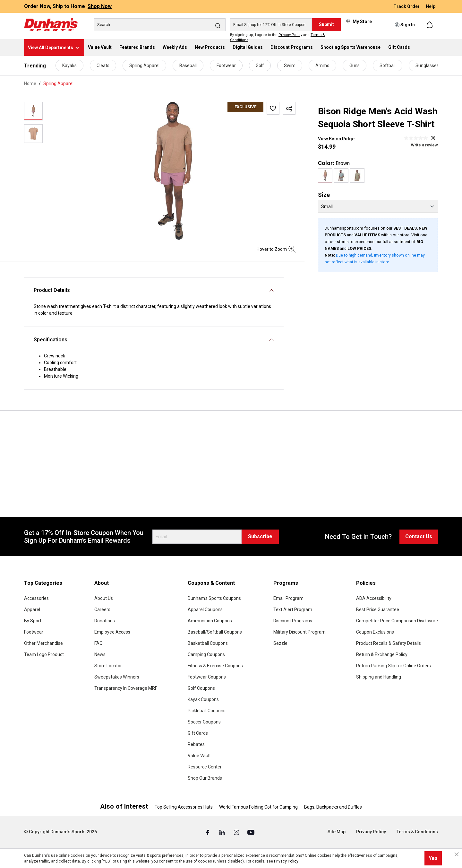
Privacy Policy (290, 35)
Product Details (52, 290)
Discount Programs (293, 621)
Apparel (32, 609)
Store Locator (108, 666)
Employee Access (112, 632)
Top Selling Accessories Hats (184, 807)
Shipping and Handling (379, 677)
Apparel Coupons (205, 609)
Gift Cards (198, 733)
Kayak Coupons (203, 699)
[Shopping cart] (430, 25)
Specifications (51, 340)
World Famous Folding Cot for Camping (258, 807)
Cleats (103, 66)
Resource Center (205, 767)
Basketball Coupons (208, 643)
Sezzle (280, 643)
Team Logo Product (44, 654)
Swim (290, 66)
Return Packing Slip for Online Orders (394, 666)
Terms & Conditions (417, 832)
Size (324, 195)
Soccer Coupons (204, 722)
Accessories (36, 598)
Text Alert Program (293, 609)
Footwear (226, 66)
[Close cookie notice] (457, 854)
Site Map (337, 832)
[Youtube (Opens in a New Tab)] (251, 832)
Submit (326, 24)
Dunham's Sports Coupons (214, 598)
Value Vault (199, 756)
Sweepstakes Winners (117, 677)
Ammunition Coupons (210, 621)
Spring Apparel (144, 66)
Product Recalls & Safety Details (389, 643)
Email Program (288, 598)
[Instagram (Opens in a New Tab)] (237, 832)
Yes (433, 858)
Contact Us (419, 536)
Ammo (322, 66)
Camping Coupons (206, 654)
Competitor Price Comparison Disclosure (397, 621)
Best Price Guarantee (378, 609)
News (100, 654)
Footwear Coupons (207, 677)
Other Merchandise (43, 643)
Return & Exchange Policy (382, 654)
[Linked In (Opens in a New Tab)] (222, 832)
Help (431, 6)
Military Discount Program (299, 632)
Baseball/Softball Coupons (215, 632)
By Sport (33, 621)
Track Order (407, 6)
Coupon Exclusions (375, 632)
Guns (355, 66)
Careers (102, 609)
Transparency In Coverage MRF (126, 688)
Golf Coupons (201, 688)
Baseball (188, 66)
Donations (105, 621)
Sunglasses (427, 66)
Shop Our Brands (205, 778)
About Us (104, 598)
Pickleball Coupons (207, 711)
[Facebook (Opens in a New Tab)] (208, 832)
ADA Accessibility (374, 598)
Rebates (196, 744)
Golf (260, 66)
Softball (388, 66)
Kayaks (69, 66)
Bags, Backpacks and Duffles (333, 807)
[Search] (160, 25)
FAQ (98, 643)
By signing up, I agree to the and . (278, 38)
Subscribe (260, 536)
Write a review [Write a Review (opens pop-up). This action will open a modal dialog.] (424, 145)
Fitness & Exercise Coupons (215, 666)
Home (30, 83)
